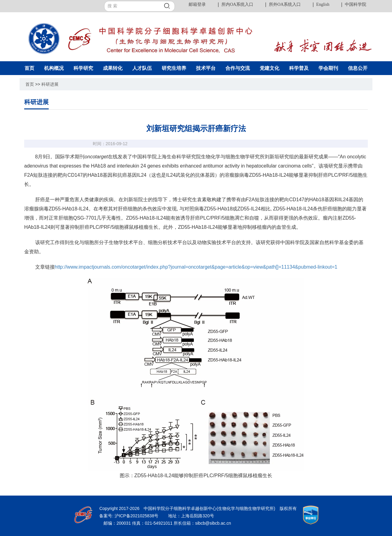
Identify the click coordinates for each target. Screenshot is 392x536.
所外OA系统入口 (285, 4)
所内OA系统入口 (237, 4)
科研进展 (50, 84)
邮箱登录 (197, 4)
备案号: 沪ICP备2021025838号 (129, 516)
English (323, 4)
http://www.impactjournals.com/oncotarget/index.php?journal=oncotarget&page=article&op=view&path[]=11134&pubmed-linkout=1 (196, 267)
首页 (30, 84)
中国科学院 (356, 4)
